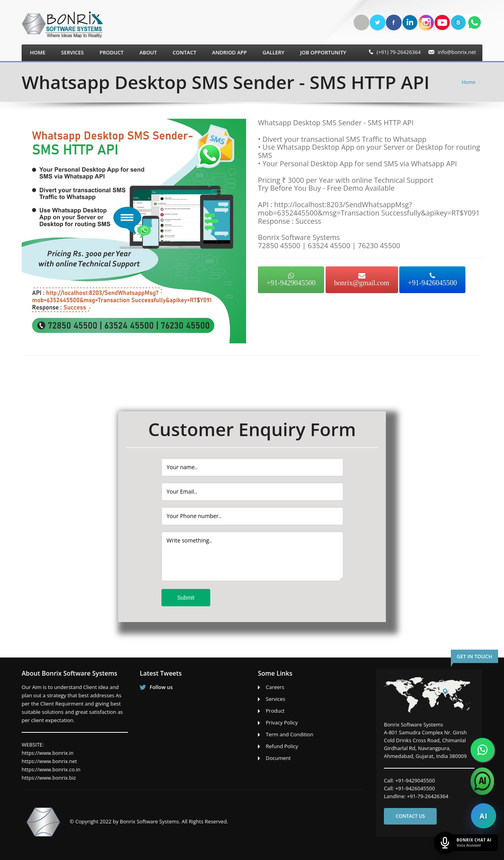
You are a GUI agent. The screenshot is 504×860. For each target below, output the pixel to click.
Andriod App (230, 52)
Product (112, 52)
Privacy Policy (282, 723)
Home (38, 52)
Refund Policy (282, 746)
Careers (275, 687)
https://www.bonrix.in (48, 753)
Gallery (273, 52)
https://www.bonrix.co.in (51, 769)
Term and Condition (290, 734)
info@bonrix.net (457, 52)
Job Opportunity (323, 52)
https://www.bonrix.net (49, 761)
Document (278, 758)
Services (72, 52)
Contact (184, 52)
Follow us (161, 687)
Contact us (410, 816)
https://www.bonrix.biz (49, 778)
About (148, 52)
